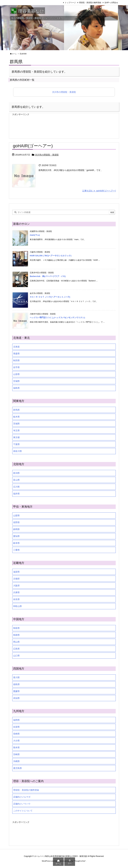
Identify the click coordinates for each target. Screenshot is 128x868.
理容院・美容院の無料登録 (90, 3)
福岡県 (16, 720)
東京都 (16, 437)
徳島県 (16, 684)
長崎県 (16, 734)
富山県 (16, 480)
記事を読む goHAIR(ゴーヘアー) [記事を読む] (99, 191)
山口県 (16, 656)
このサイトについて (23, 811)
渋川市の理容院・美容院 (64, 92)
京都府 (16, 579)
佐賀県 (16, 727)
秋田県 (16, 360)
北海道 (16, 347)
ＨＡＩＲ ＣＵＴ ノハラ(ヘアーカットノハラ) (50, 297)
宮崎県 (16, 754)
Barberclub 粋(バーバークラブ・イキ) (48, 276)
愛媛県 (16, 691)
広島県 (16, 649)
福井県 (16, 494)
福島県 (16, 388)
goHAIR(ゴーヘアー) (33, 146)
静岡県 (16, 529)
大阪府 (16, 586)
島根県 (16, 635)
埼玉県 (16, 430)
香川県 (16, 677)
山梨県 (16, 516)
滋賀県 (16, 572)
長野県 (16, 522)
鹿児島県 (17, 768)
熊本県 (16, 747)
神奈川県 (17, 451)
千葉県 (16, 444)
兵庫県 (16, 592)
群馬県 (16, 410)
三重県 (16, 550)
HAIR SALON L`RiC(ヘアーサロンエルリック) (51, 256)
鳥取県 (16, 628)
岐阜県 (16, 543)
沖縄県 (16, 761)
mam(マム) (35, 235)
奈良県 (16, 599)
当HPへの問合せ (111, 3)
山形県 (16, 374)
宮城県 (16, 381)
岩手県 (16, 367)
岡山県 (16, 642)
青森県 (16, 354)
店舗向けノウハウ (22, 804)
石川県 (16, 487)
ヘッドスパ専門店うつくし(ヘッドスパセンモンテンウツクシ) (57, 318)
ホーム (14, 54)
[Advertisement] (37, 124)
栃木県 (16, 417)
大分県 (16, 741)
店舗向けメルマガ (22, 797)
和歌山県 (17, 606)
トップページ (70, 3)
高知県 (16, 698)
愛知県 (16, 536)
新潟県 (16, 473)
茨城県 (16, 424)
